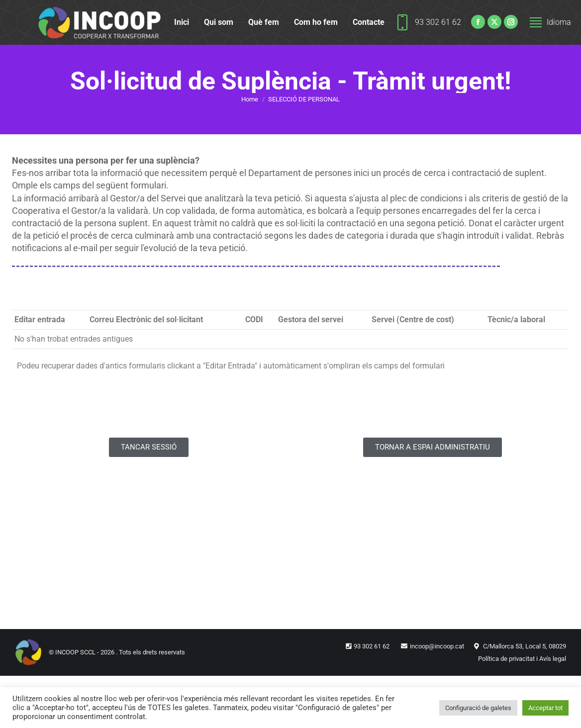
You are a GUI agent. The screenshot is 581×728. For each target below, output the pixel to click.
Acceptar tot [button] (545, 708)
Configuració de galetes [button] (478, 708)
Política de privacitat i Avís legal (522, 659)
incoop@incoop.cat (437, 646)
